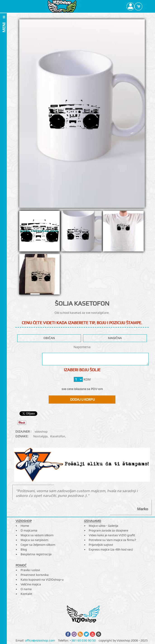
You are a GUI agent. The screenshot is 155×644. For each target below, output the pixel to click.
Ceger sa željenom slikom (38, 545)
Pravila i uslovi (30, 570)
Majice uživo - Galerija (104, 526)
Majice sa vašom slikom (37, 535)
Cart (138, 6)
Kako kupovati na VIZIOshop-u (42, 579)
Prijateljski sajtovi (101, 545)
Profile (130, 6)
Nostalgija (41, 436)
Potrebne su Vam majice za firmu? (112, 540)
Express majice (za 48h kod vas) (111, 549)
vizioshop (41, 431)
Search (146, 6)
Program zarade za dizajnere (108, 530)
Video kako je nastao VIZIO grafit (112, 535)
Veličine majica (31, 584)
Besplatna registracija (36, 554)
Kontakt (26, 594)
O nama (26, 589)
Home (25, 526)
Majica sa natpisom (34, 540)
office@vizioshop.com (40, 640)
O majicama (29, 530)
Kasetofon (58, 436)
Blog (24, 549)
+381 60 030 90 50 (83, 640)
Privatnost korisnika (35, 575)
